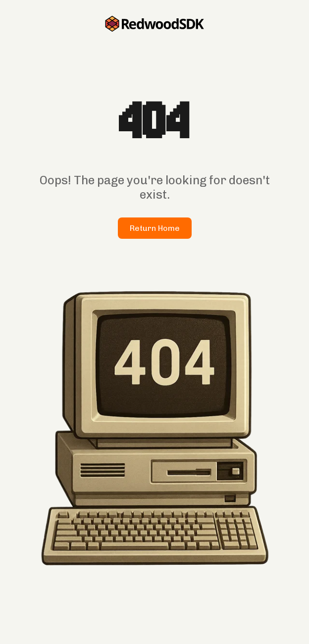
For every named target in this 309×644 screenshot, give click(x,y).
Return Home (155, 228)
